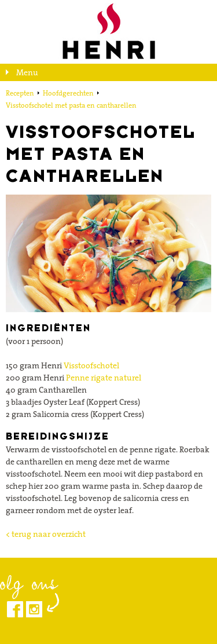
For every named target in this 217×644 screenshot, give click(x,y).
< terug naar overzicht (46, 534)
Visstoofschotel (91, 365)
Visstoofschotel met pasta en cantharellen (71, 105)
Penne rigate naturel (104, 378)
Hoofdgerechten (68, 93)
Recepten (20, 93)
